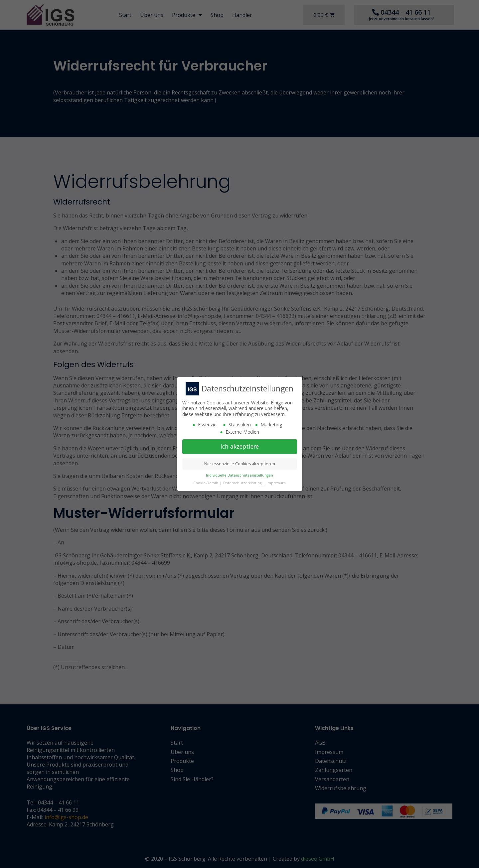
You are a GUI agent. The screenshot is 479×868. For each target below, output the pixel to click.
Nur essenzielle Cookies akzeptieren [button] (240, 464)
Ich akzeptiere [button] (240, 446)
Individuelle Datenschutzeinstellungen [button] (239, 475)
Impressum (276, 483)
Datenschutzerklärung (243, 483)
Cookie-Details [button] (206, 483)
